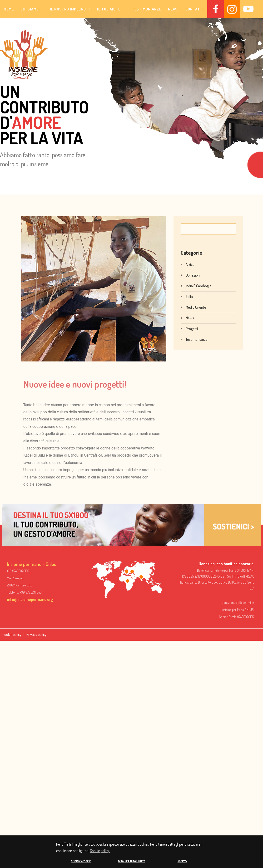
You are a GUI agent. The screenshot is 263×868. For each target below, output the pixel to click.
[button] (32, 9)
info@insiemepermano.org (30, 599)
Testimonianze (147, 9)
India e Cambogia (198, 286)
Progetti (192, 328)
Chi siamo (32, 9)
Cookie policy (12, 634)
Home (9, 9)
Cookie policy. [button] (100, 851)
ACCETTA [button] (182, 861)
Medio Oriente (196, 307)
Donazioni (193, 275)
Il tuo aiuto (111, 9)
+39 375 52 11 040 (31, 592)
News (173, 9)
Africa (190, 264)
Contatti (195, 9)
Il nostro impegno (70, 9)
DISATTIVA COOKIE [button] (81, 861)
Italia (189, 296)
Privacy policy (36, 634)
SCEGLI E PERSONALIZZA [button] (131, 861)
